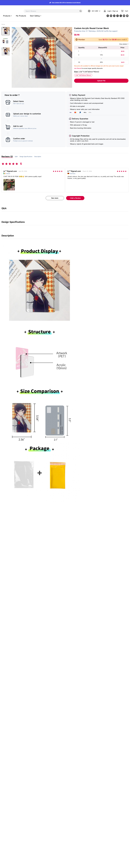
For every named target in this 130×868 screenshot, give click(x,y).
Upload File (101, 81)
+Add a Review (75, 198)
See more (55, 198)
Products (8, 16)
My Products (21, 16)
